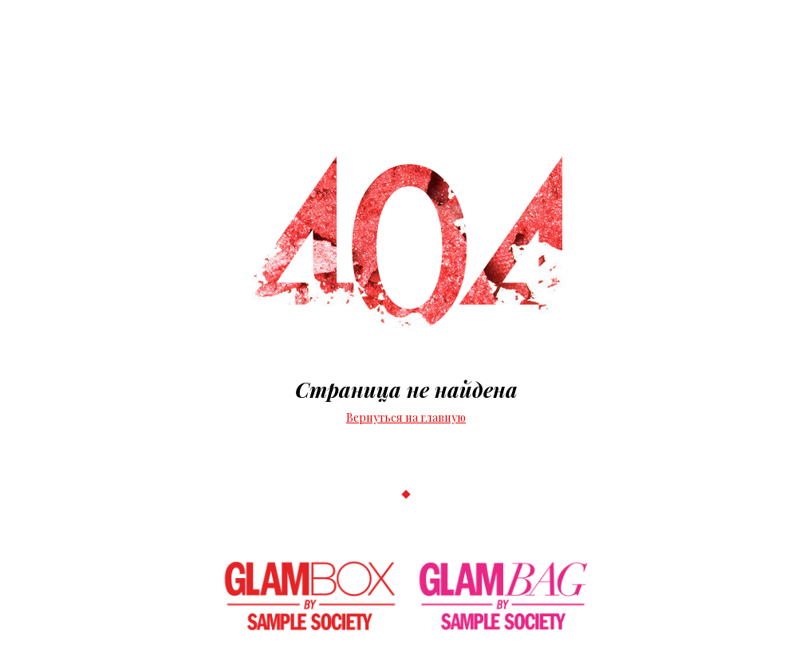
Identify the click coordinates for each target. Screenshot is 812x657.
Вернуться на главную (406, 417)
